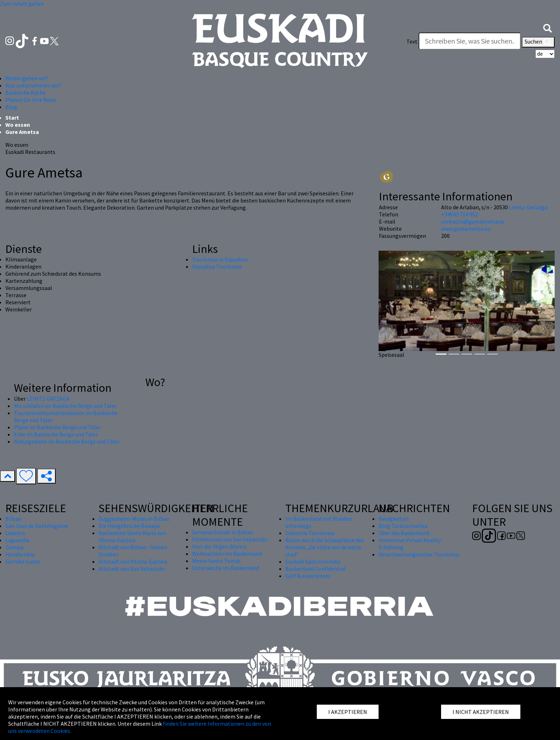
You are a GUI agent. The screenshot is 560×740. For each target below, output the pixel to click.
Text (412, 41)
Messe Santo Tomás (216, 561)
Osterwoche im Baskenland (226, 568)
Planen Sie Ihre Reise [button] (31, 100)
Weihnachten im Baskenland (227, 554)
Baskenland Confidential (316, 569)
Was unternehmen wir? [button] (33, 85)
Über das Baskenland (404, 533)
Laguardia (17, 540)
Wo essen (18, 125)
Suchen (538, 42)
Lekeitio (15, 533)
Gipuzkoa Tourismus (217, 266)
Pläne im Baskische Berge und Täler (57, 427)
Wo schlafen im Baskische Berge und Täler (65, 406)
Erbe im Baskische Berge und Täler (56, 434)
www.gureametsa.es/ (466, 229)
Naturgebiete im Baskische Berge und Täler (67, 441)
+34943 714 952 (459, 214)
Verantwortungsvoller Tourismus (419, 554)
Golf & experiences (308, 576)
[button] (547, 27)
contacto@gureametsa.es (473, 221)
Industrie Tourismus (310, 533)
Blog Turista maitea (403, 526)
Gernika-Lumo (23, 561)
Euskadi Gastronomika (313, 561)
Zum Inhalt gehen (22, 4)
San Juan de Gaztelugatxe (37, 526)
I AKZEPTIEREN (348, 712)
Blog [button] (11, 107)
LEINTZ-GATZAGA (48, 399)
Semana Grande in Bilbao (223, 532)
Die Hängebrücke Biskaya (129, 526)
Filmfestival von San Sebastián (230, 539)
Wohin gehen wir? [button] (27, 78)
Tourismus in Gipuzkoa (220, 259)
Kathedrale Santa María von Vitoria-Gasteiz (132, 536)
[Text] (470, 41)
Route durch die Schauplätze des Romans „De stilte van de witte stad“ (325, 547)
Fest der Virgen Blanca (219, 546)
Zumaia (14, 547)
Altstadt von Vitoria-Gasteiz (133, 561)
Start (12, 117)
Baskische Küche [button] (26, 92)
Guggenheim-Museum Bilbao (134, 519)
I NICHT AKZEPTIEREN (481, 712)
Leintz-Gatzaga (528, 207)
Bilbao (13, 519)
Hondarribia (20, 554)
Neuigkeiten (394, 519)
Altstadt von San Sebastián (132, 569)
